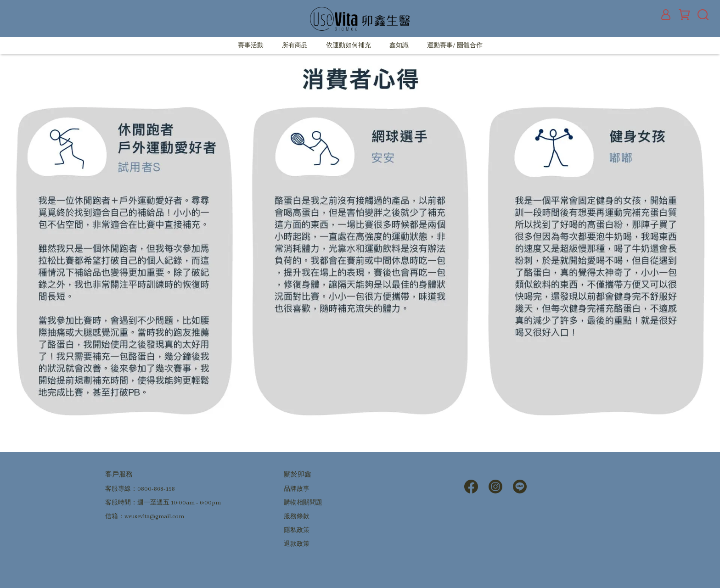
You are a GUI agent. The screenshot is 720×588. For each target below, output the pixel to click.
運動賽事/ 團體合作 (455, 46)
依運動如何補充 (349, 46)
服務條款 (297, 517)
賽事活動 (251, 46)
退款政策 (297, 544)
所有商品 (295, 46)
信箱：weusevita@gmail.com (145, 517)
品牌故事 (297, 489)
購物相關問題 (303, 503)
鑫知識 (399, 46)
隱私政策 (297, 530)
